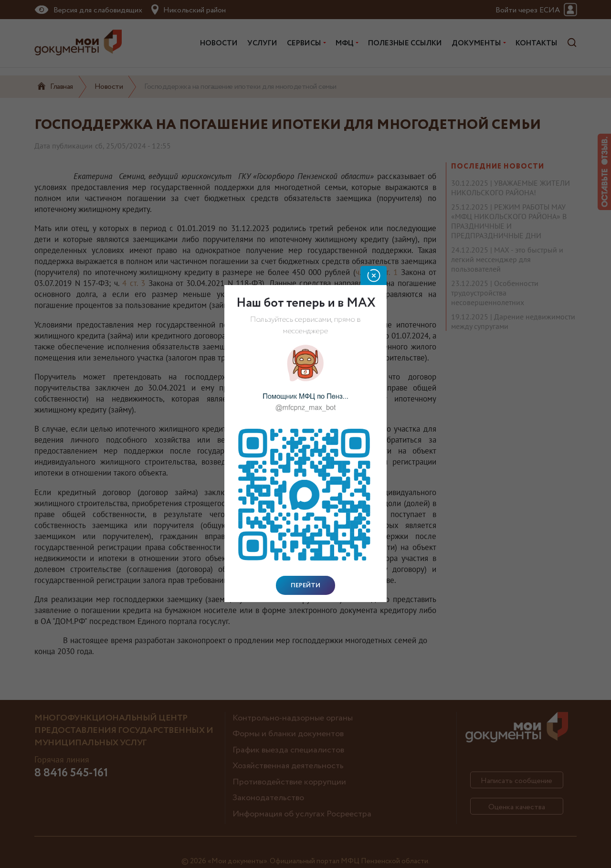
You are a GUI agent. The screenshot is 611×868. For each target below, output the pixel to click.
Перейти (305, 585)
